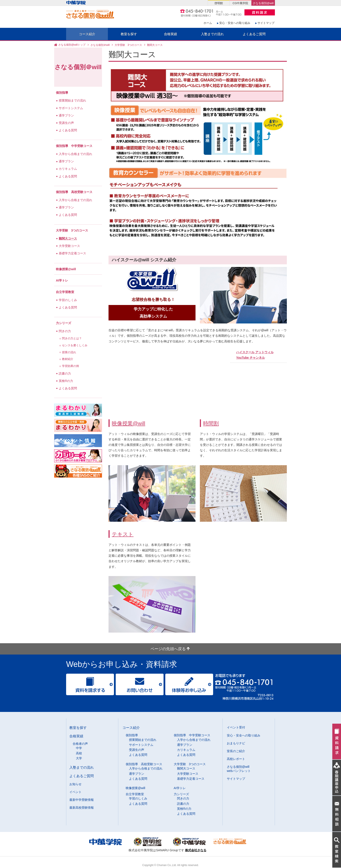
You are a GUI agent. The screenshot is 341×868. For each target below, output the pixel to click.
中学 (79, 748)
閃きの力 (65, 331)
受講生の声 (67, 123)
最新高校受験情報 (82, 808)
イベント (75, 792)
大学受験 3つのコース (128, 45)
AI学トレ (62, 280)
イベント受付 (236, 727)
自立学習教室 (65, 292)
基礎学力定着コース (73, 253)
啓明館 (219, 3)
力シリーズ (64, 323)
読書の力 (65, 373)
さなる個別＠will (100, 45)
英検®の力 (66, 381)
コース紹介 (87, 34)
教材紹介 (68, 359)
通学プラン (67, 115)
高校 (79, 753)
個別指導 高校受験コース (74, 192)
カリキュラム (68, 169)
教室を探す (129, 34)
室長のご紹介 (236, 751)
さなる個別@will (263, 3)
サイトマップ (266, 23)
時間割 (211, 423)
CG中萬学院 (240, 3)
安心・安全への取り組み (235, 23)
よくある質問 (68, 130)
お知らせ (75, 784)
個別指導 (62, 93)
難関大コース (68, 238)
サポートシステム (71, 108)
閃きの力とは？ (72, 338)
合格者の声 (80, 744)
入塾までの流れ (212, 34)
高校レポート (236, 759)
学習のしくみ (68, 300)
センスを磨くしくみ (75, 345)
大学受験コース (70, 246)
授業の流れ (69, 352)
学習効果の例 (71, 366)
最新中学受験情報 (82, 800)
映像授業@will (129, 423)
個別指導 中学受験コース (74, 146)
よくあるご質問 (254, 34)
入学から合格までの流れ (76, 154)
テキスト (123, 534)
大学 (79, 758)
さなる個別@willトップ (72, 45)
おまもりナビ (236, 743)
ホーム (208, 23)
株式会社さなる (196, 850)
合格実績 (170, 34)
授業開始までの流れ (73, 100)
